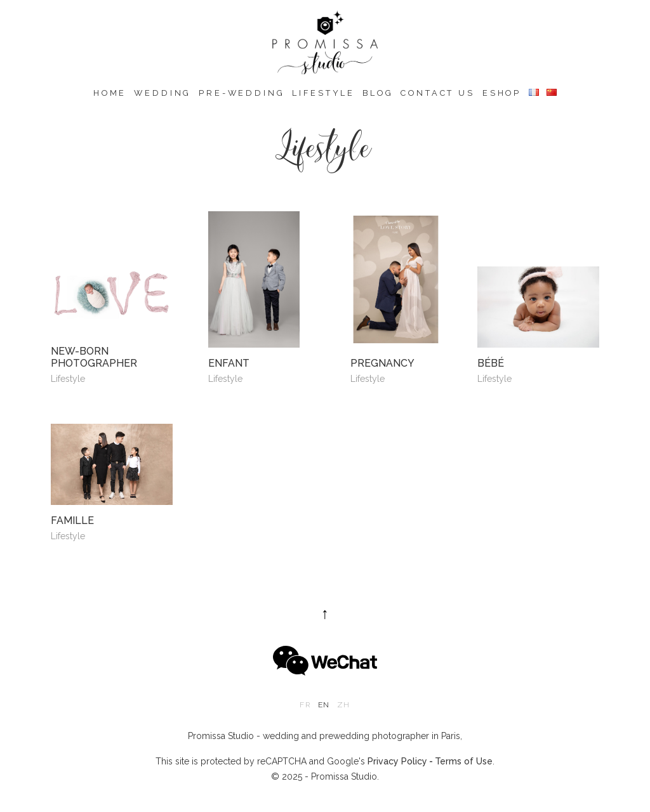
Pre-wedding (242, 93)
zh (343, 705)
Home (110, 93)
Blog (378, 93)
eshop (502, 93)
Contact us (437, 93)
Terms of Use (464, 761)
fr (305, 705)
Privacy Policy (397, 761)
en (324, 705)
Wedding (162, 93)
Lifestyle (323, 93)
